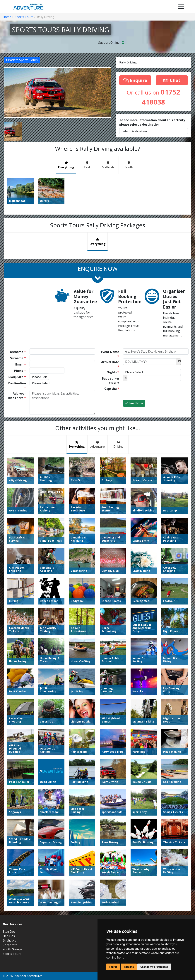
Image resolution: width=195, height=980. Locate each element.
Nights (113, 372)
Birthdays (9, 809)
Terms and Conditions (144, 845)
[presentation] (151, 392)
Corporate (10, 814)
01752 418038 (182, 827)
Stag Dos (9, 800)
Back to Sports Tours (22, 60)
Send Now (134, 403)
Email (21, 364)
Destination (17, 385)
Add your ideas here (17, 396)
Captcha (112, 389)
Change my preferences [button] (154, 967)
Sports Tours (12, 822)
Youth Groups (12, 818)
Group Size (17, 377)
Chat (172, 80)
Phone (20, 371)
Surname (18, 358)
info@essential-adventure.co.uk (172, 820)
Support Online (111, 43)
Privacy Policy (166, 845)
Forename (17, 352)
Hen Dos (9, 805)
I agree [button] (113, 967)
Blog (128, 845)
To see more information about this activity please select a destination (152, 122)
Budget (111, 381)
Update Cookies (184, 845)
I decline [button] (129, 967)
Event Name (110, 354)
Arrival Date (110, 364)
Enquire (135, 80)
